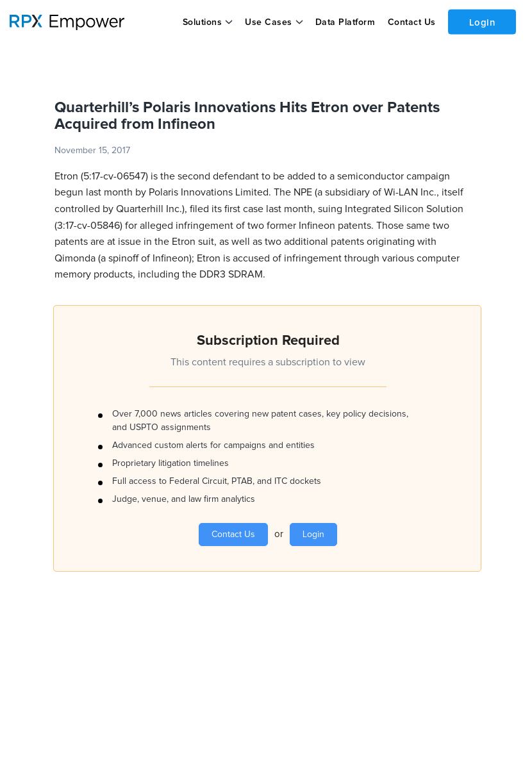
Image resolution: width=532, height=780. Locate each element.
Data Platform (345, 22)
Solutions (202, 22)
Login (482, 21)
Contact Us (411, 22)
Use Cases (269, 22)
